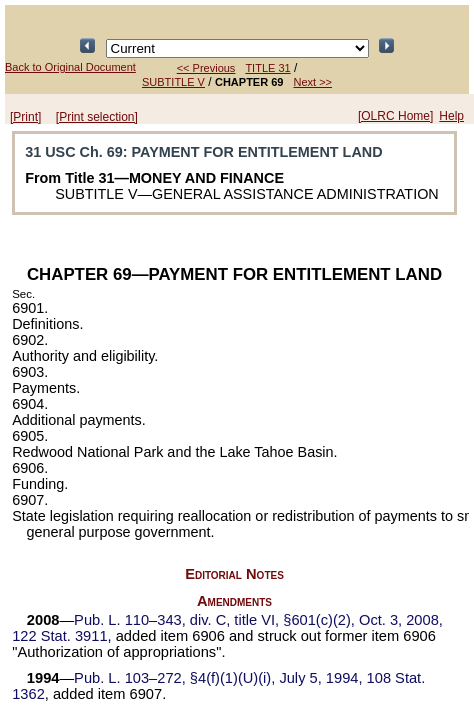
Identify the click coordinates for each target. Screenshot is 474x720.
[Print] (25, 117)
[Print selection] (97, 117)
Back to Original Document (70, 67)
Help (451, 116)
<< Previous (206, 68)
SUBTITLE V (173, 82)
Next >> (312, 82)
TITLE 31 (267, 68)
